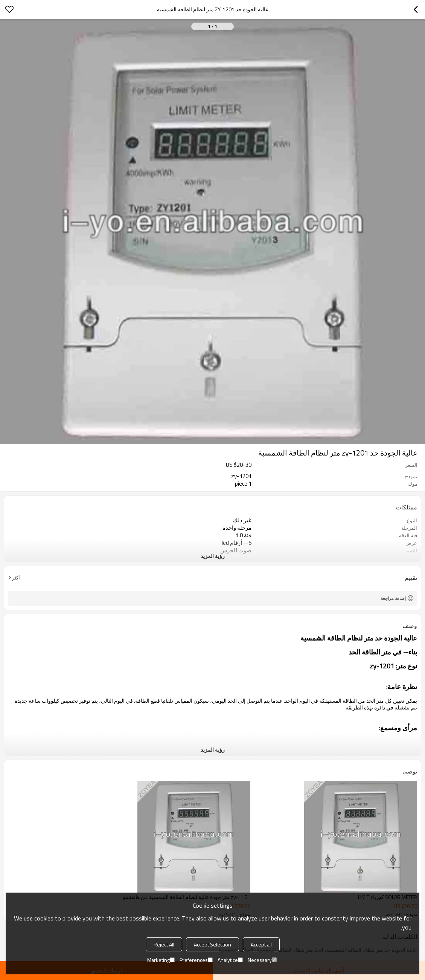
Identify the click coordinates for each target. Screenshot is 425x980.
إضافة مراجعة (393, 598)
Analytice (230, 960)
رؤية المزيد (213, 556)
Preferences (196, 960)
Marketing (161, 960)
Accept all (261, 944)
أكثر (16, 578)
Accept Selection (212, 944)
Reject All (164, 944)
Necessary (262, 960)
